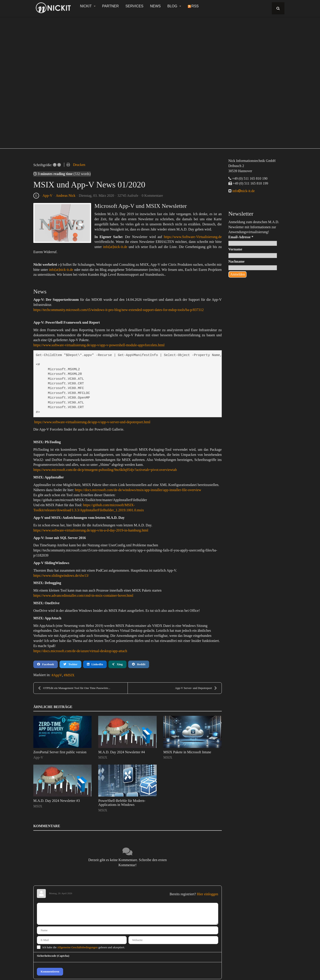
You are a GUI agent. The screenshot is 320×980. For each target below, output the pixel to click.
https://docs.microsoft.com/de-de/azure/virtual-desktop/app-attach (80, 651)
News (155, 6)
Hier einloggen (208, 894)
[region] (160, 80)
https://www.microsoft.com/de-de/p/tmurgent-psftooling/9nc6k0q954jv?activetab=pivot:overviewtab (105, 470)
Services (135, 6)
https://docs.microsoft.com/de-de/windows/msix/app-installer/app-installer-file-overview (138, 490)
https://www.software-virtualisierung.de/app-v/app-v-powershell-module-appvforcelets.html (99, 345)
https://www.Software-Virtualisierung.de (193, 237)
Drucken (79, 165)
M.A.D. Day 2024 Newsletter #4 (121, 752)
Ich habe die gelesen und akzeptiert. (84, 947)
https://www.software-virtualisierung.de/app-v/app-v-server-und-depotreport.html (92, 422)
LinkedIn (95, 664)
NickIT (88, 6)
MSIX (70, 675)
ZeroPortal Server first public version (60, 752)
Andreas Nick (66, 196)
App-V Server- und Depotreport (196, 688)
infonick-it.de (243, 191)
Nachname (237, 261)
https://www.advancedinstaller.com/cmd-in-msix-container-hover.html (83, 595)
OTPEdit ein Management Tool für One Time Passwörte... (74, 688)
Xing (117, 664)
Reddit (139, 664)
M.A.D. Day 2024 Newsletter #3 (57, 801)
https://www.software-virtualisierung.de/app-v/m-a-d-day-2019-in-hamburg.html (91, 530)
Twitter (70, 664)
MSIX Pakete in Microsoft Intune (187, 752)
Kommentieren (50, 971)
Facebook (46, 664)
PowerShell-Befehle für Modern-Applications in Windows (122, 803)
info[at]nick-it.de (115, 247)
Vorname (235, 249)
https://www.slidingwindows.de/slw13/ (61, 576)
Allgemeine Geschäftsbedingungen (77, 947)
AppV (58, 675)
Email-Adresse (241, 237)
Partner (111, 6)
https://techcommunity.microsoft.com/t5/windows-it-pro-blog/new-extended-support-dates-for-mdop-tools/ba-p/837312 (119, 310)
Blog (174, 6)
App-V (47, 196)
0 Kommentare (152, 196)
